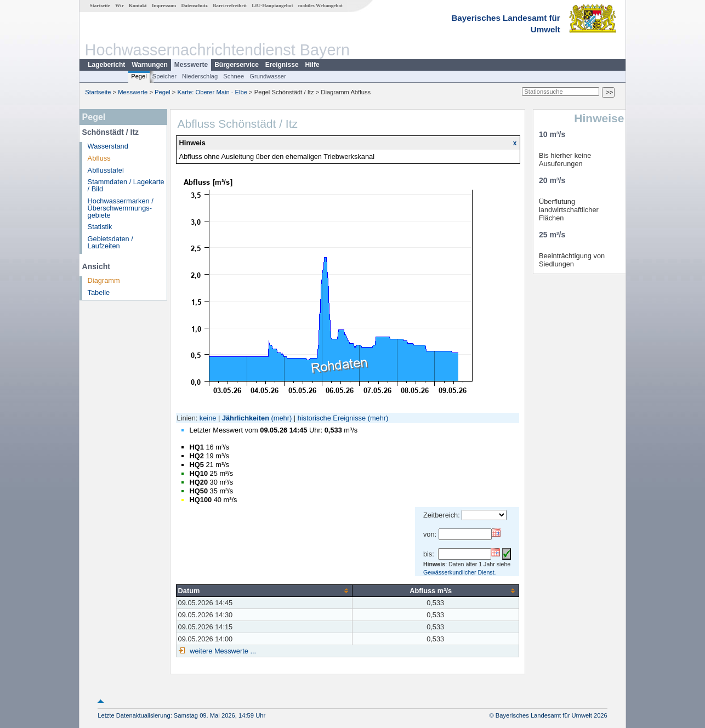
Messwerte (191, 65)
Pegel (139, 76)
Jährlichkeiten (246, 418)
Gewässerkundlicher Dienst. (460, 572)
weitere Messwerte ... (222, 651)
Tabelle (99, 292)
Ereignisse (282, 65)
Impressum (164, 5)
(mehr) (282, 418)
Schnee (234, 76)
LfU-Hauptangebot (272, 5)
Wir (120, 5)
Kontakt (138, 5)
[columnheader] (264, 590)
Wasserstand (108, 146)
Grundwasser (268, 76)
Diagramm (104, 280)
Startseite (100, 5)
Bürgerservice (237, 65)
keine (208, 418)
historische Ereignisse (332, 418)
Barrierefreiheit (230, 5)
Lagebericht (106, 65)
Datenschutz (194, 5)
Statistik (100, 227)
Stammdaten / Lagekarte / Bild (126, 185)
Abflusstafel (106, 170)
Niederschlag (200, 76)
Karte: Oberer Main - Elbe (212, 92)
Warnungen (150, 65)
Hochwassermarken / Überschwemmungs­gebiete (121, 208)
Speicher (164, 76)
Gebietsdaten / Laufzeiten (110, 242)
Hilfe (312, 65)
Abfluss (99, 158)
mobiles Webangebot (320, 5)
